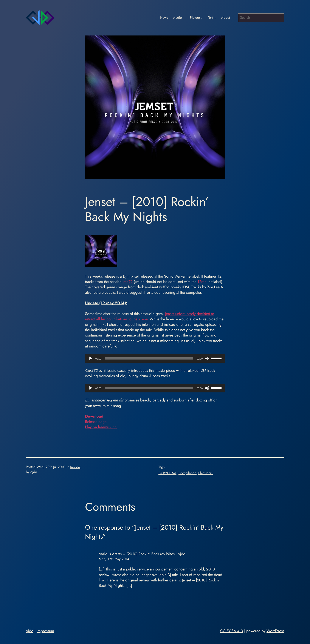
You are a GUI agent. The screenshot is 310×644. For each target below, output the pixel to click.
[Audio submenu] (184, 18)
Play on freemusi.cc (101, 427)
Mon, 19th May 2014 (114, 559)
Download (94, 416)
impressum (45, 631)
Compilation (187, 473)
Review (75, 467)
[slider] (149, 358)
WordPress (275, 631)
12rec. (202, 282)
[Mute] (207, 358)
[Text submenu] (215, 18)
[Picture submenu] (202, 18)
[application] (155, 358)
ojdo (30, 631)
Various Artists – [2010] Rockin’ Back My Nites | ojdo (142, 554)
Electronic (205, 473)
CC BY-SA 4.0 (232, 631)
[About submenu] (232, 18)
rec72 (128, 282)
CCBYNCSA (167, 473)
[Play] (91, 358)
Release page (96, 422)
